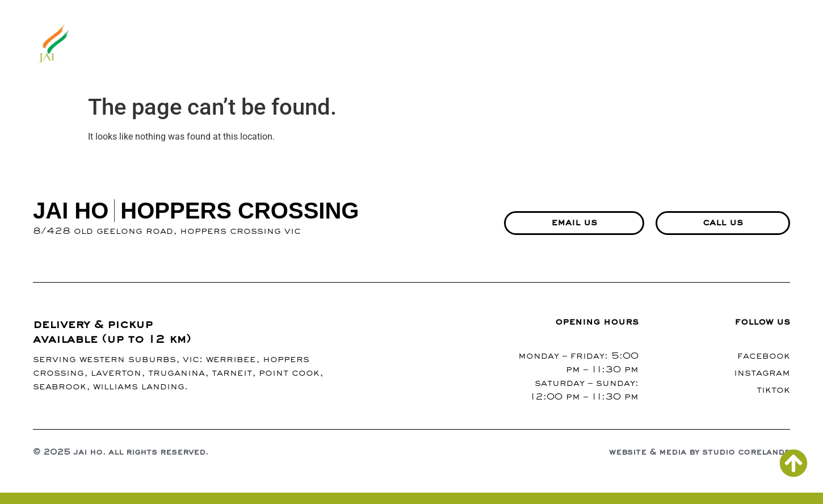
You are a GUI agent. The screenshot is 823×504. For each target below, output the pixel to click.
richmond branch (736, 45)
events (648, 45)
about (366, 45)
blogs (524, 45)
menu (416, 45)
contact (581, 45)
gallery (469, 45)
